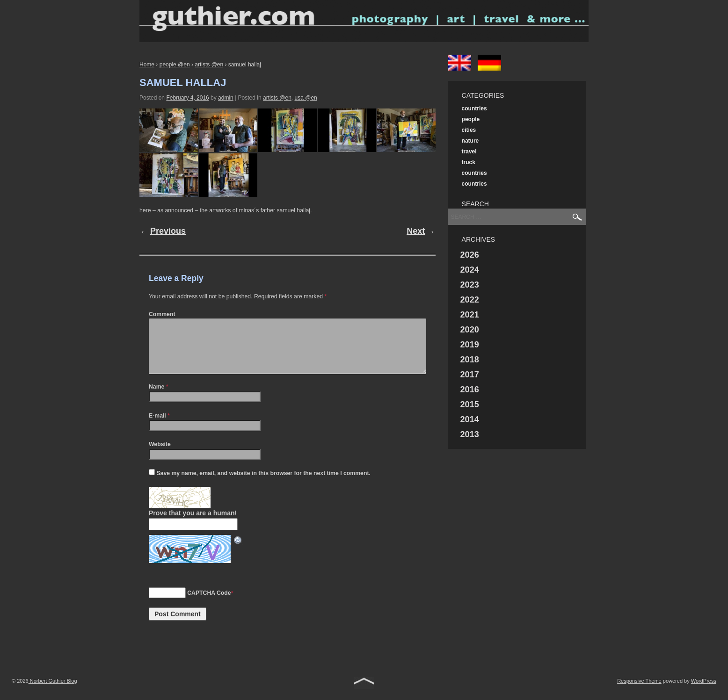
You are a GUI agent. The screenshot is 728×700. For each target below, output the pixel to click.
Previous (168, 231)
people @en (175, 65)
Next (416, 231)
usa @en (306, 98)
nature (470, 141)
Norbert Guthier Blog (53, 692)
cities (469, 130)
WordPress (704, 692)
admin (226, 98)
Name (157, 398)
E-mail (157, 427)
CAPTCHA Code (209, 604)
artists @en (209, 65)
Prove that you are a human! (193, 524)
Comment (162, 314)
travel (469, 152)
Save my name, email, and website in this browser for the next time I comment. (263, 484)
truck (469, 162)
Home (147, 65)
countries (474, 108)
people (471, 119)
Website (160, 455)
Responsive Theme (639, 692)
